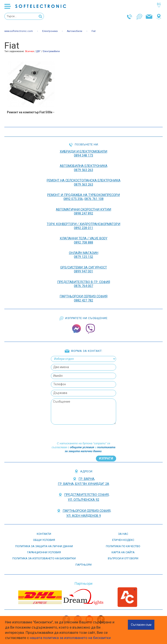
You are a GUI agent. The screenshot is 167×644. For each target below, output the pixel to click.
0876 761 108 (94, 199)
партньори (83, 565)
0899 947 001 (83, 271)
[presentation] (83, 433)
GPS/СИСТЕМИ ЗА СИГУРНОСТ (84, 267)
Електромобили (51, 51)
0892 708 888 (83, 242)
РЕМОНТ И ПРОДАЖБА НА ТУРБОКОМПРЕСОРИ (83, 195)
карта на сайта (123, 552)
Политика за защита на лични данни (44, 546)
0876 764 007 (83, 286)
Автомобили (75, 31)
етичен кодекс (123, 540)
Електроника (50, 31)
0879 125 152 (83, 257)
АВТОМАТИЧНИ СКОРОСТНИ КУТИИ (83, 209)
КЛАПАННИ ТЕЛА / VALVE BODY (84, 238)
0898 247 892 (83, 213)
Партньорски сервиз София (83, 296)
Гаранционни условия (44, 552)
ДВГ (38, 51)
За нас (123, 534)
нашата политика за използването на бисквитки (70, 638)
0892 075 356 (73, 199)
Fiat (94, 31)
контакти (44, 534)
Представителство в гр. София (84, 282)
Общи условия (44, 540)
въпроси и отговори (123, 558)
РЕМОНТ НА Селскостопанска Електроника (84, 180)
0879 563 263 (83, 170)
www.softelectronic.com (19, 31)
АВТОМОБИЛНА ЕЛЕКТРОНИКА (84, 166)
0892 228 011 (83, 228)
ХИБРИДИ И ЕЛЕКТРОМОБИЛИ (83, 152)
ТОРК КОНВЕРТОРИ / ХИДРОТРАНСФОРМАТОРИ (83, 224)
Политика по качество (123, 546)
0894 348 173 (83, 155)
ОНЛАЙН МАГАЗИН (84, 253)
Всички (30, 51)
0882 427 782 (83, 300)
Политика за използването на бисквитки (44, 558)
